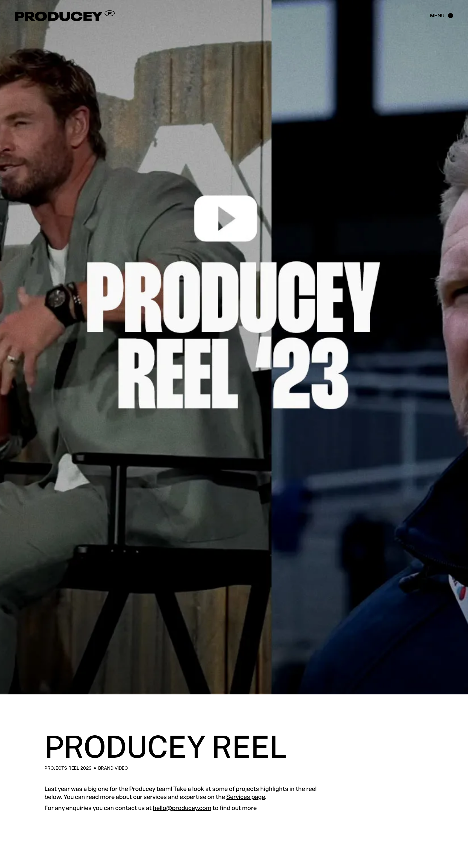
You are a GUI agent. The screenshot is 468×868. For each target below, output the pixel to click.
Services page (246, 797)
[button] (439, 16)
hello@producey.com (182, 808)
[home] (102, 16)
